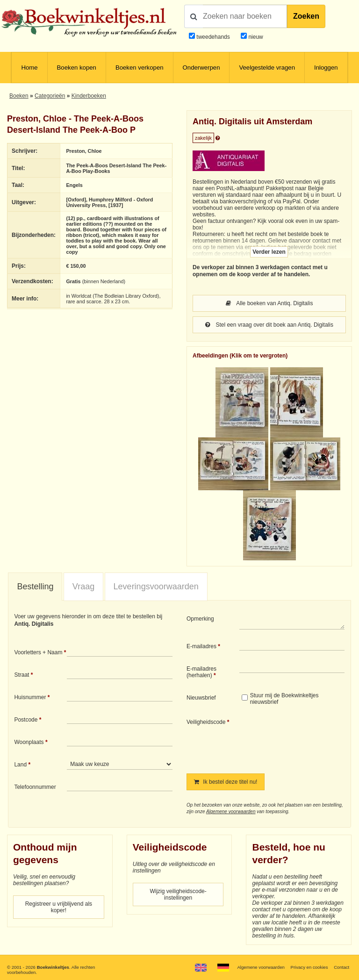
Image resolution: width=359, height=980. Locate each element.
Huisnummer (30, 697)
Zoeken (306, 16)
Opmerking (200, 619)
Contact (341, 967)
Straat (22, 675)
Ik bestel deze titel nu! (226, 782)
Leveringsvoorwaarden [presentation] (156, 587)
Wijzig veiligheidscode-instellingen (178, 894)
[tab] (35, 587)
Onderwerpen (201, 68)
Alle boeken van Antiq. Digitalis (269, 303)
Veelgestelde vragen (267, 68)
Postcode (26, 720)
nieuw (255, 37)
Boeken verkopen (140, 68)
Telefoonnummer (35, 787)
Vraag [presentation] (83, 587)
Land (20, 765)
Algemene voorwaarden (231, 812)
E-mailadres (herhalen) (201, 672)
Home (29, 68)
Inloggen (326, 68)
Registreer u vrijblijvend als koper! (59, 907)
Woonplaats (29, 742)
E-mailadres (201, 646)
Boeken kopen (77, 68)
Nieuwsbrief (201, 698)
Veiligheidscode (206, 722)
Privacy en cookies (309, 967)
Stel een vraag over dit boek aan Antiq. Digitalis (269, 325)
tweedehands (213, 37)
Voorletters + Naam (38, 652)
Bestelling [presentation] (35, 587)
